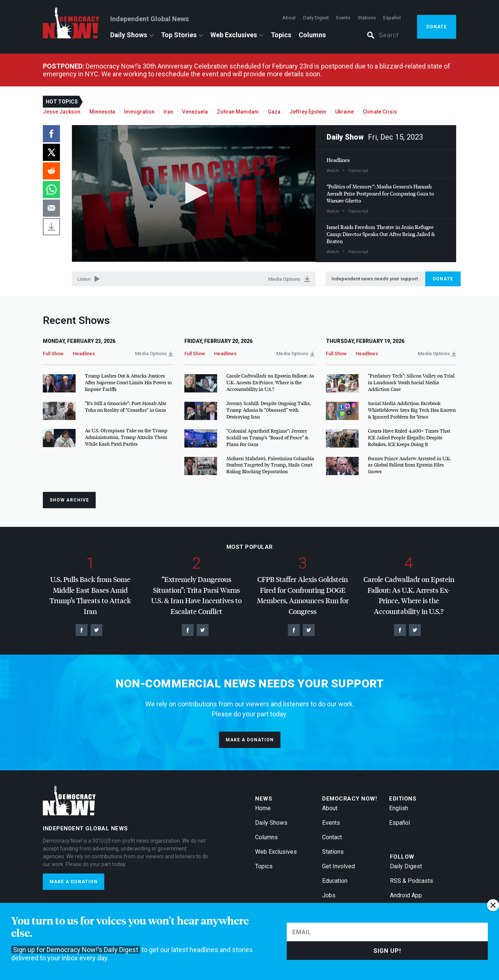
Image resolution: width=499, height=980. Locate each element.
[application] (194, 194)
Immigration (139, 112)
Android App (406, 895)
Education (335, 881)
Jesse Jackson (62, 112)
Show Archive (69, 500)
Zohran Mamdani (238, 112)
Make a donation (250, 740)
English (399, 808)
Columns (312, 35)
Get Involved (339, 866)
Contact (332, 837)
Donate (437, 27)
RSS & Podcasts (411, 881)
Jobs (329, 895)
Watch (333, 171)
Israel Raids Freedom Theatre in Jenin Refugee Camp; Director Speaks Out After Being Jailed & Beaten (381, 234)
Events (343, 18)
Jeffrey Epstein (308, 112)
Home (263, 808)
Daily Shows (129, 35)
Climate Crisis (380, 112)
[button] (194, 193)
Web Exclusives (234, 35)
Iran (168, 112)
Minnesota (102, 112)
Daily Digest (316, 18)
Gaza (274, 112)
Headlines (338, 160)
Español (392, 18)
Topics (281, 35)
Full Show (53, 354)
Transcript (358, 171)
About (289, 18)
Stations (367, 18)
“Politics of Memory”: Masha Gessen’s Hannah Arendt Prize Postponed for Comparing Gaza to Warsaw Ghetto (380, 193)
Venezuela (195, 112)
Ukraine (344, 112)
